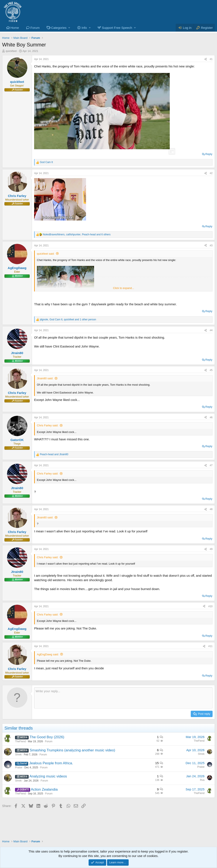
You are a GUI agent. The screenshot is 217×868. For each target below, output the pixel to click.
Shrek (18, 755)
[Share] (206, 59)
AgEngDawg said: (48, 654)
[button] (58, 28)
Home (15, 28)
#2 (211, 173)
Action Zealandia (44, 789)
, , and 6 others (77, 234)
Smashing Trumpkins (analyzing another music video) (72, 750)
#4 (211, 330)
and (54, 454)
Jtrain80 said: (45, 378)
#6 (211, 417)
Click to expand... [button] (124, 288)
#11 (210, 646)
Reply (209, 154)
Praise (19, 768)
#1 (211, 59)
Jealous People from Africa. (51, 763)
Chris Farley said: (48, 425)
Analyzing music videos (48, 776)
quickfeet (11, 51)
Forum (35, 28)
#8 (211, 509)
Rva (202, 780)
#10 (210, 606)
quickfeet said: (46, 254)
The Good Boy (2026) (47, 737)
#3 (211, 246)
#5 (211, 370)
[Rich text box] (123, 698)
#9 (211, 549)
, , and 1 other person (68, 320)
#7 (211, 465)
